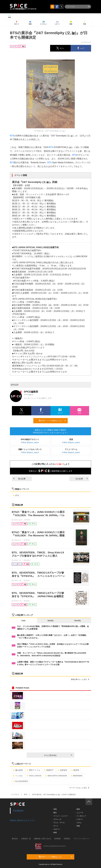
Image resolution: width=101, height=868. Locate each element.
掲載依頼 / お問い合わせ (43, 839)
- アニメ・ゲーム (59, 823)
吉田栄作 (62, 770)
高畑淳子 (49, 770)
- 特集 (78, 826)
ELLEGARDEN (20, 781)
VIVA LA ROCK (34, 776)
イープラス (15, 795)
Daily (23, 621)
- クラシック (57, 819)
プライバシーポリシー (81, 839)
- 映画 (55, 833)
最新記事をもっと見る (80, 679)
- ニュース (79, 813)
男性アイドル (33, 770)
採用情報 (58, 839)
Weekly (50, 621)
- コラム (78, 823)
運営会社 (15, 839)
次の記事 (82, 479)
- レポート (79, 819)
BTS (12, 136)
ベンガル (18, 776)
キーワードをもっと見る (79, 788)
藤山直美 (18, 770)
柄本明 (75, 770)
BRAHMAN (77, 776)
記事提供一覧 (26, 839)
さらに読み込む (58, 755)
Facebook (18, 811)
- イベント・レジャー (60, 816)
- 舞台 (55, 813)
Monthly (78, 621)
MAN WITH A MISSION (56, 776)
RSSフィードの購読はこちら (52, 421)
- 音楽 (55, 809)
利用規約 (67, 839)
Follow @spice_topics (30, 442)
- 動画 (78, 809)
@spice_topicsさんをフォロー (22, 820)
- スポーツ (56, 829)
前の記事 (19, 479)
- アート (55, 826)
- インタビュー (81, 816)
